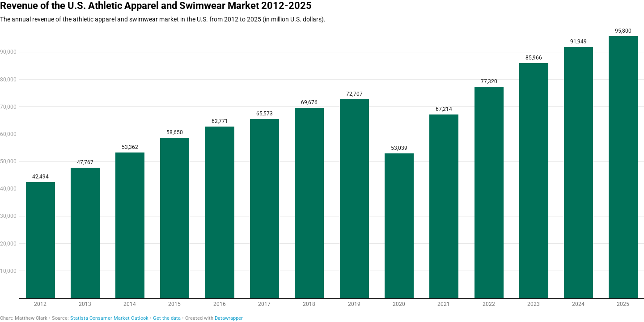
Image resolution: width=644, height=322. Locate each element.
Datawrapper (229, 318)
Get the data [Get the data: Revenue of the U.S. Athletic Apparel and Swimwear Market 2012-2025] (167, 318)
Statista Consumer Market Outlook (109, 318)
